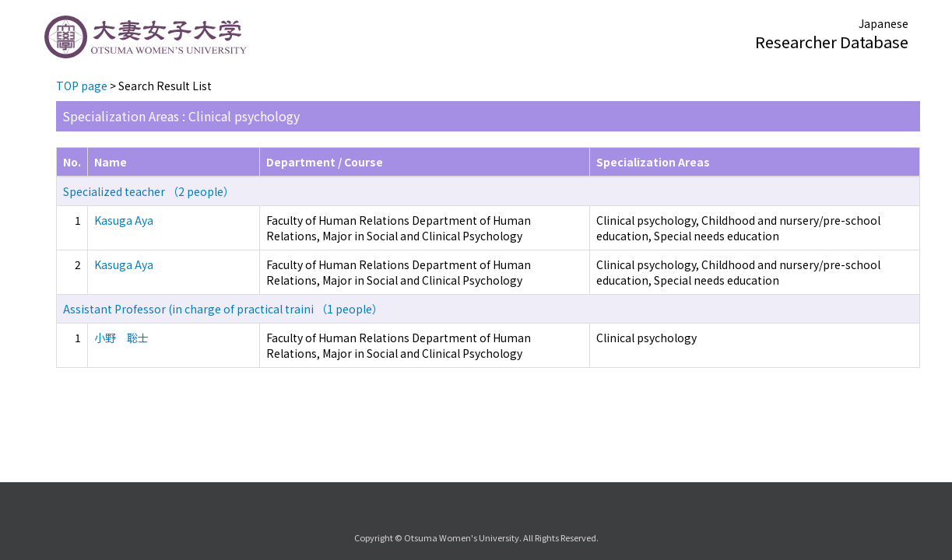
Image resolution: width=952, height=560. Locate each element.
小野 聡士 (121, 338)
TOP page (82, 86)
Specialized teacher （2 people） (149, 191)
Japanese (883, 23)
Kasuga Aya (124, 220)
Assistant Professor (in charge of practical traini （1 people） (223, 309)
